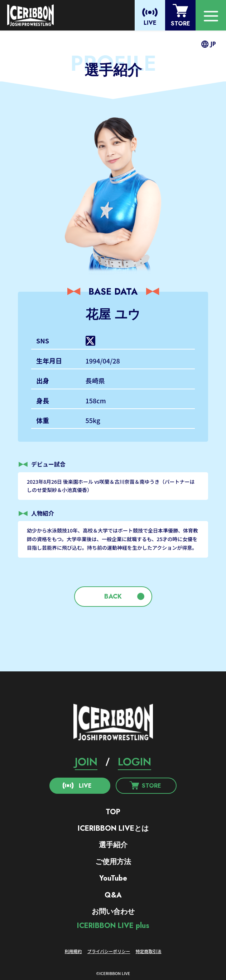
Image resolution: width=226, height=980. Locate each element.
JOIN (86, 762)
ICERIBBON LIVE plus (113, 926)
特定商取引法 (148, 951)
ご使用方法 (113, 862)
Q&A (113, 895)
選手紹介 (113, 845)
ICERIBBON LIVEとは (113, 828)
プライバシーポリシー (109, 951)
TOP (113, 812)
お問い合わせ (113, 912)
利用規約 (73, 951)
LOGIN (134, 762)
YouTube (113, 878)
